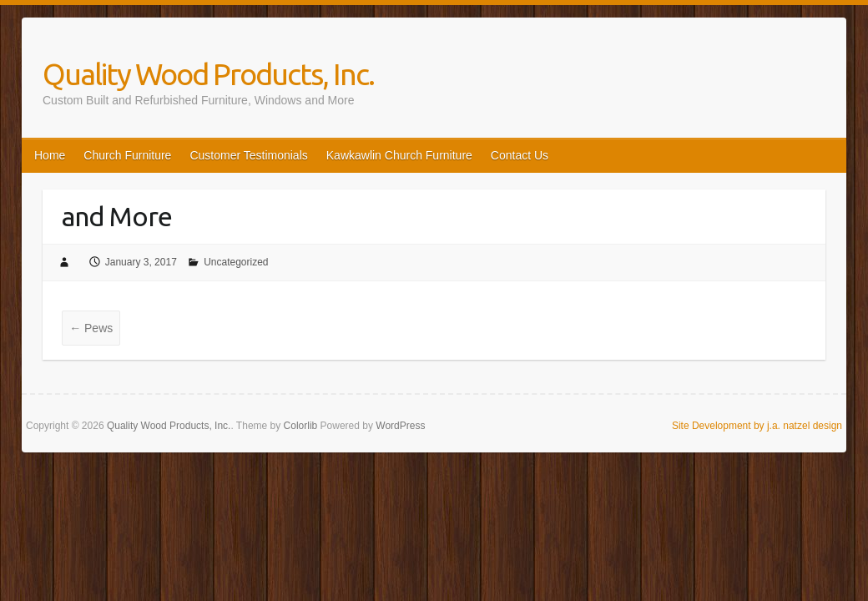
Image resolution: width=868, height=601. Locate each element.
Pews (91, 328)
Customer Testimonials (248, 155)
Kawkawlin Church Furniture (399, 155)
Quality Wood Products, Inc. (208, 74)
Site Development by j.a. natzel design (757, 426)
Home (50, 155)
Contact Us (520, 155)
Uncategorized (236, 262)
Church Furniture (127, 155)
